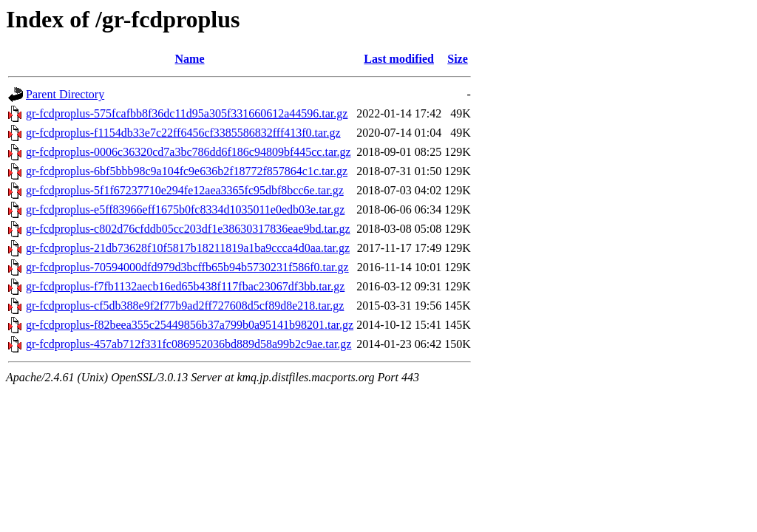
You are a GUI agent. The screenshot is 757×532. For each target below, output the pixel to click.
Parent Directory (65, 94)
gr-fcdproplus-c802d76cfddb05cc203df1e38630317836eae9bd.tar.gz (188, 229)
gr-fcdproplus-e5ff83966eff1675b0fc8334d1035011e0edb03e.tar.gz (185, 209)
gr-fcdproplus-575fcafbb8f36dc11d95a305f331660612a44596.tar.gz (187, 113)
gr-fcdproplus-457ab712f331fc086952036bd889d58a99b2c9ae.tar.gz (189, 344)
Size (458, 59)
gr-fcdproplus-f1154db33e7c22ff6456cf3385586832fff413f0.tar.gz (183, 133)
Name (190, 59)
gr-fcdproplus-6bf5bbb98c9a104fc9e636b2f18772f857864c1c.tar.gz (187, 171)
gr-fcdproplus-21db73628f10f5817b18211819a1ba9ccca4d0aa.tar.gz (188, 248)
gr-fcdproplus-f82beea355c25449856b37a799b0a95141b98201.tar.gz (190, 325)
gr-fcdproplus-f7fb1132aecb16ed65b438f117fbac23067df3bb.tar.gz (185, 286)
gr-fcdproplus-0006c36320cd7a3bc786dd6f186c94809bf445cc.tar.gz (189, 152)
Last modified (399, 59)
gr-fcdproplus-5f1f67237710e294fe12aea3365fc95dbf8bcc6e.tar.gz (185, 190)
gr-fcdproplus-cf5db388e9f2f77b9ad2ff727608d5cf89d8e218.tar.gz (185, 306)
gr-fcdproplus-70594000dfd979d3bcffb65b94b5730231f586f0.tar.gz (187, 267)
